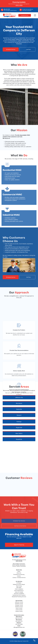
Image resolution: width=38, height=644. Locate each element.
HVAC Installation (19, 589)
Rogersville (19, 428)
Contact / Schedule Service (19, 578)
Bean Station (19, 433)
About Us (19, 573)
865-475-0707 (19, 618)
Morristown (19, 403)
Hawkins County (19, 607)
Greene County (19, 611)
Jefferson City (19, 397)
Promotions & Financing (19, 574)
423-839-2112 (19, 621)
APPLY (17, 5)
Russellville (19, 439)
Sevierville (19, 409)
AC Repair (19, 583)
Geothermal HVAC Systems (19, 595)
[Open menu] (35, 15)
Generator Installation (19, 594)
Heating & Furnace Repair (19, 584)
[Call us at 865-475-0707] (34, 640)
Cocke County (19, 610)
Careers (19, 576)
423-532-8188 (19, 624)
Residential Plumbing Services (19, 597)
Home (19, 571)
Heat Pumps (19, 586)
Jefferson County (19, 602)
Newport (19, 415)
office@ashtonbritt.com (19, 627)
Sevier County (19, 608)
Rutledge (19, 422)
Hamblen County (19, 604)
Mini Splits (19, 587)
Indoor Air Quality (19, 592)
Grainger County (19, 605)
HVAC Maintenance (19, 591)
